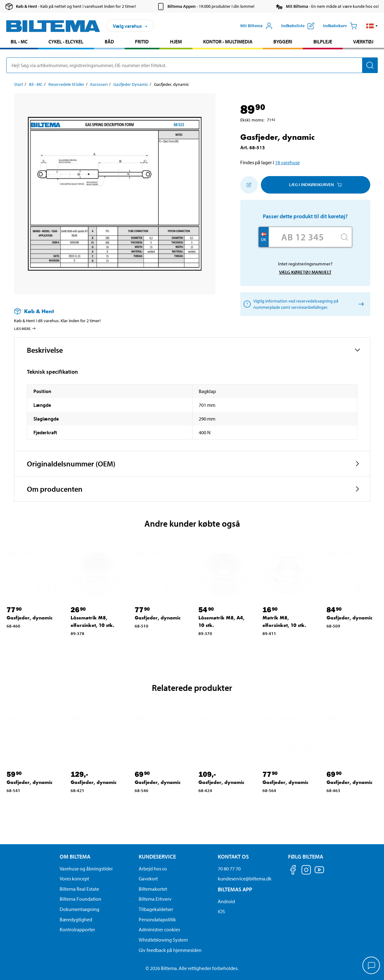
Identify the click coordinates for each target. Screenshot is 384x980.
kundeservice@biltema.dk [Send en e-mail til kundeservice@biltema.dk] (245, 879)
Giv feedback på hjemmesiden (170, 950)
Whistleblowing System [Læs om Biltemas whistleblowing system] (163, 940)
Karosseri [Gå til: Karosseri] (99, 84)
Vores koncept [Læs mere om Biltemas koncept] (74, 879)
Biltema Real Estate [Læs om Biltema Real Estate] (79, 889)
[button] (372, 26)
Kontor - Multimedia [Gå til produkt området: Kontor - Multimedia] (228, 42)
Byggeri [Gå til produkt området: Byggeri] (283, 42)
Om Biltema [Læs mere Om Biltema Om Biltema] (75, 857)
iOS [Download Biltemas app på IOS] (221, 911)
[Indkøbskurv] (340, 26)
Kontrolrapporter (77, 929)
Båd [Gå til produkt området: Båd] (109, 42)
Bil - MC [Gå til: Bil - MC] (36, 84)
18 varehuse (287, 162)
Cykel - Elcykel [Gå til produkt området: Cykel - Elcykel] (66, 42)
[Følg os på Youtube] (319, 873)
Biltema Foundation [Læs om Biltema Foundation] (80, 899)
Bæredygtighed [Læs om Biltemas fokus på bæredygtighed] (76, 919)
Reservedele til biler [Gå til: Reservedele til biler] (66, 84)
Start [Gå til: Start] (19, 84)
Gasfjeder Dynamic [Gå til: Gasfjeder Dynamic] (131, 84)
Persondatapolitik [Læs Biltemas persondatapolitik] (157, 919)
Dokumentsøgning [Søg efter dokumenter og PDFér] (80, 909)
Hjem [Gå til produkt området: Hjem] (176, 42)
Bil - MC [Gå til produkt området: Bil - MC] (19, 42)
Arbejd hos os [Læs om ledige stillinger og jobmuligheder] (153, 869)
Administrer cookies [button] (159, 929)
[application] (372, 966)
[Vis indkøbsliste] (298, 26)
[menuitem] (19, 42)
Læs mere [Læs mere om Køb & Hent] (25, 328)
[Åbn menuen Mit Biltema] (257, 26)
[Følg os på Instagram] (306, 871)
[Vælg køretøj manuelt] (360, 304)
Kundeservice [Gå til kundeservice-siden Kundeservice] (157, 857)
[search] (192, 65)
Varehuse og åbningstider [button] (86, 869)
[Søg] (370, 65)
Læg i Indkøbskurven (315, 185)
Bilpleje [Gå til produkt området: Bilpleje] (323, 42)
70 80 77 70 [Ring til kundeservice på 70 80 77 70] (229, 869)
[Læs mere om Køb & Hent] (108, 311)
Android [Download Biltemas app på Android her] (226, 901)
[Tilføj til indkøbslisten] (249, 185)
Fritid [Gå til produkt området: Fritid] (142, 42)
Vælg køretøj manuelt (305, 272)
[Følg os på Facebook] (293, 871)
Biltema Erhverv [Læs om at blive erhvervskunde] (155, 899)
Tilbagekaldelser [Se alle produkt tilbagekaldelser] (156, 909)
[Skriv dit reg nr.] (303, 237)
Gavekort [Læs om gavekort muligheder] (148, 879)
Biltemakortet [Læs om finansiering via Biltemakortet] (153, 889)
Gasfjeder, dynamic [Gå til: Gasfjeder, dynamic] (30, 618)
